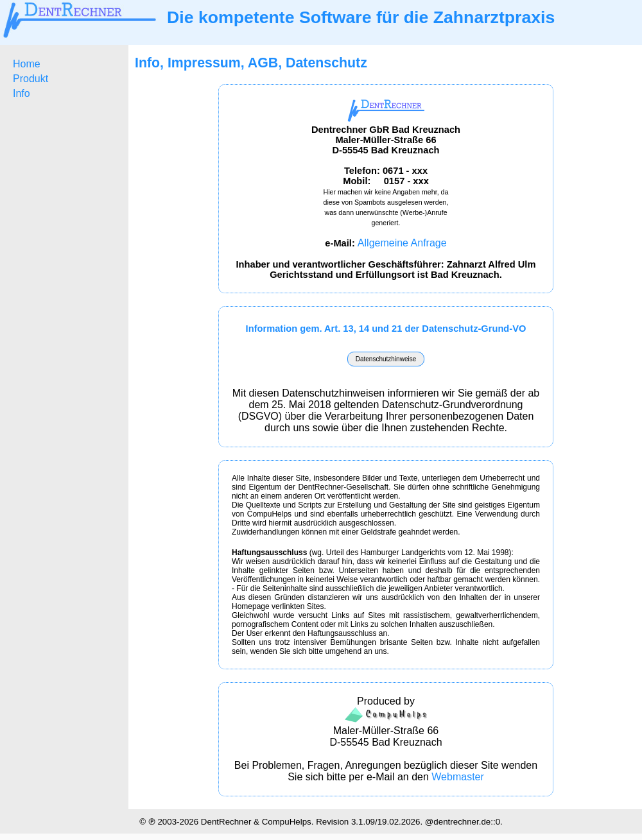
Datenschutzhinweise (386, 359)
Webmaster (458, 777)
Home (27, 64)
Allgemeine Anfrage (402, 243)
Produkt (30, 79)
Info (22, 93)
